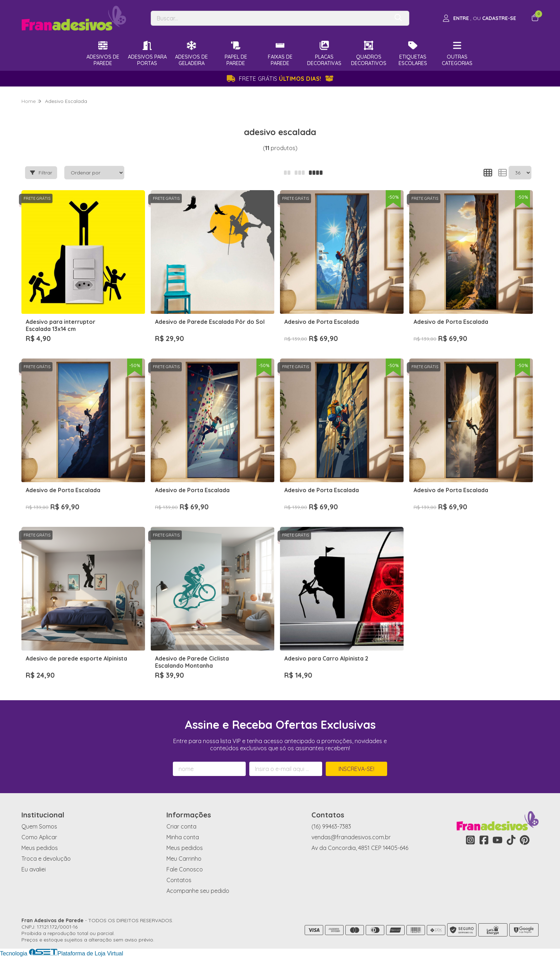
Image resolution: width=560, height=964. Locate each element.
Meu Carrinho (184, 859)
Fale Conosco (185, 869)
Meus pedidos (40, 848)
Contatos (179, 880)
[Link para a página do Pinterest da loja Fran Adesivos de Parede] (525, 840)
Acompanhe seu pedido (198, 891)
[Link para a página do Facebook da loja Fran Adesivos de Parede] (484, 840)
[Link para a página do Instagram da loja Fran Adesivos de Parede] (470, 840)
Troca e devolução (46, 859)
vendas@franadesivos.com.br (351, 837)
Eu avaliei (34, 869)
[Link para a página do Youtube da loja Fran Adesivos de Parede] (497, 840)
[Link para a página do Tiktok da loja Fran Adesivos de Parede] (511, 840)
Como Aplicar (39, 837)
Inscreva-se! (356, 769)
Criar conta (181, 826)
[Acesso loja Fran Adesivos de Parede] (479, 18)
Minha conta (183, 837)
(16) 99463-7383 (331, 826)
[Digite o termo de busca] (270, 18)
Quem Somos (39, 826)
